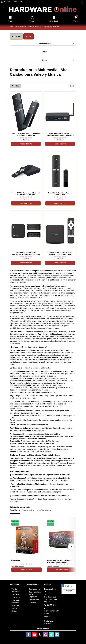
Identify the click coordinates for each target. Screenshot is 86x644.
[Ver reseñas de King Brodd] (26, 564)
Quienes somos (34, 589)
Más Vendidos (44, 510)
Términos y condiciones (16, 590)
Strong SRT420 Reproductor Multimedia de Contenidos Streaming (26, 194)
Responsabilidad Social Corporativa (35, 594)
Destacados (28, 510)
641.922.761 (49, 617)
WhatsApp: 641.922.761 (12, 1)
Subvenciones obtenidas (34, 601)
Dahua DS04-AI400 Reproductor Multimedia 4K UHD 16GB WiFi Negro (60, 134)
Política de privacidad (15, 602)
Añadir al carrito (26, 144)
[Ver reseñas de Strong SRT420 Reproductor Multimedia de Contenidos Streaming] (26, 197)
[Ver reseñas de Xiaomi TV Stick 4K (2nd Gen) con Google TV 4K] (60, 197)
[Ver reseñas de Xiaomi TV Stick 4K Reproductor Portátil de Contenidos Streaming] (26, 138)
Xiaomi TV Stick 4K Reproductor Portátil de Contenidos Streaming (26, 134)
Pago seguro (16, 597)
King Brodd (15, 561)
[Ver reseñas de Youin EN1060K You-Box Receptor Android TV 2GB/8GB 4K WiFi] (60, 257)
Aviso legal (16, 594)
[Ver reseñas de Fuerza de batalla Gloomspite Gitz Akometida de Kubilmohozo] (62, 564)
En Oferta (15, 510)
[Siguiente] (71, 547)
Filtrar (15, 86)
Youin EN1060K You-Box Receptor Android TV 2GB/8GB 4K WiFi (60, 253)
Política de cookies (15, 607)
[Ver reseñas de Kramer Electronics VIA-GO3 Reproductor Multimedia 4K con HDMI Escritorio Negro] (26, 257)
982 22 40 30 (52, 605)
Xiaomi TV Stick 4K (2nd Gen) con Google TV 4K (60, 194)
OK (28, 36)
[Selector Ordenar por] (72, 86)
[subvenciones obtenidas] (82, 2)
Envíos (14, 611)
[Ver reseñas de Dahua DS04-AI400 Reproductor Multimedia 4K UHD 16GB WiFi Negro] (60, 138)
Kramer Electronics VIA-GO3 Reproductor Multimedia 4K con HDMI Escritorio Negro (26, 253)
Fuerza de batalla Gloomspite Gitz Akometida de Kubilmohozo (59, 561)
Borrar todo (16, 36)
